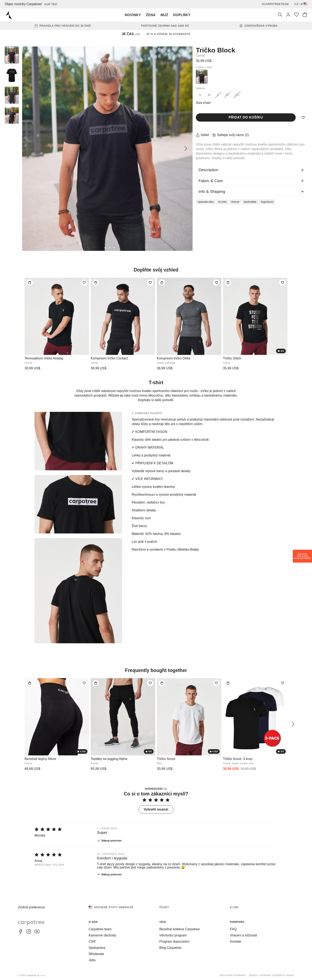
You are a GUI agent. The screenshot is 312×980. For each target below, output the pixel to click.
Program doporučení (174, 941)
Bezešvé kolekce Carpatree (180, 929)
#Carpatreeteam (275, 4)
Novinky (133, 15)
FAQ (233, 929)
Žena (151, 15)
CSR (92, 941)
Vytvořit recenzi (156, 809)
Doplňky (182, 15)
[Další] (186, 149)
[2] (105, 248)
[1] (101, 248)
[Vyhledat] (280, 15)
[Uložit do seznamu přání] (303, 117)
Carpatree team (100, 929)
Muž (164, 15)
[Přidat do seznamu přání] (84, 283)
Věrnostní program (173, 935)
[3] (110, 248)
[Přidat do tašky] (30, 283)
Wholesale (96, 954)
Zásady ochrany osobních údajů (271, 975)
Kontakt (236, 941)
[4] (114, 248)
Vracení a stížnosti (244, 935)
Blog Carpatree (170, 948)
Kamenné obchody (102, 935)
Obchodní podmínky (233, 975)
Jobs (92, 960)
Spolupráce (97, 948)
